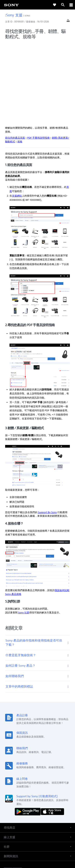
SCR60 (27, 16)
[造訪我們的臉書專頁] (33, 819)
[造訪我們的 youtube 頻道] (42, 819)
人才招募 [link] (49, 810)
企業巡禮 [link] (36, 810)
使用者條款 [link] (38, 841)
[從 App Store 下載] (52, 730)
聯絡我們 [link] (62, 810)
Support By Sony (47, 431)
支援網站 (17, 115)
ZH (16, 790)
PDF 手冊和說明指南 (38, 57)
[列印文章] (68, 22)
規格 (20, 61)
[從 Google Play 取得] (29, 730)
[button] (37, 747)
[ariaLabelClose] (71, 5)
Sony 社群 (24, 532)
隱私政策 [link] (38, 846)
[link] (11, 5)
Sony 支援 (14, 15)
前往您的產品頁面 (15, 57)
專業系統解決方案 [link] (18, 810)
